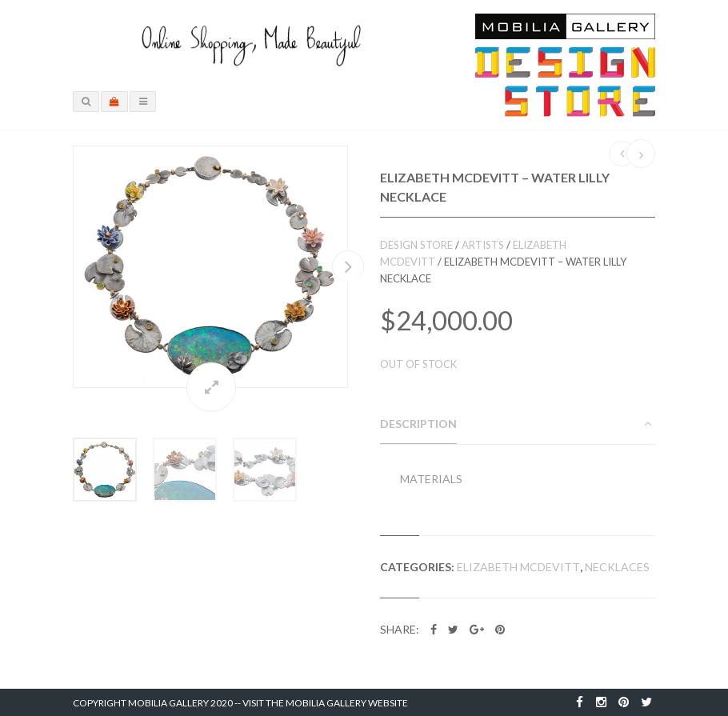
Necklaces (617, 567)
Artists (483, 245)
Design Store (416, 245)
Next (348, 266)
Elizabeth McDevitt (518, 567)
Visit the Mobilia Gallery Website (325, 703)
